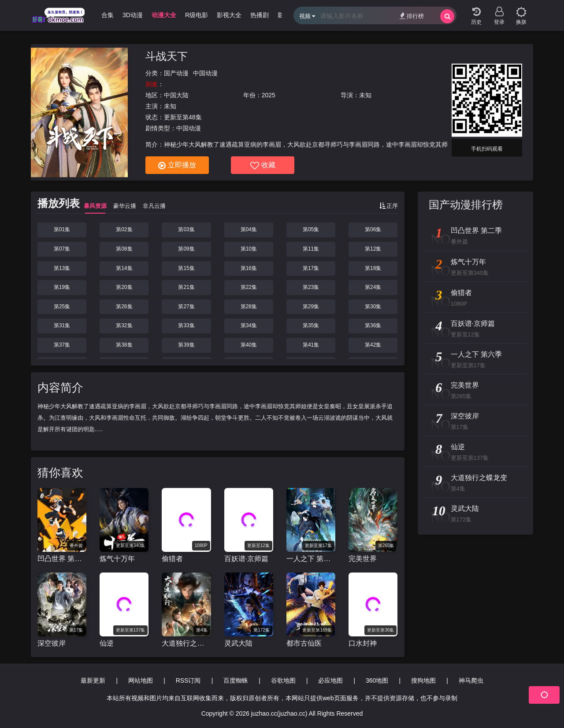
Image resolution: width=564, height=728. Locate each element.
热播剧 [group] (268, 15)
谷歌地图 (283, 680)
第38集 (124, 345)
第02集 (124, 229)
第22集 (249, 287)
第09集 (186, 249)
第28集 (249, 307)
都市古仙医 (304, 643)
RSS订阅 (188, 680)
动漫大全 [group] (172, 15)
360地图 (377, 680)
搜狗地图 (423, 680)
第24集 (373, 287)
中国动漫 (205, 73)
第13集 (62, 268)
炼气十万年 (117, 559)
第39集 (186, 345)
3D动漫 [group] (141, 15)
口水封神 (363, 643)
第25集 (62, 307)
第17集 (311, 268)
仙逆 (107, 643)
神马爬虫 (471, 680)
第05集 (311, 229)
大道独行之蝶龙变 (186, 643)
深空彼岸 (52, 643)
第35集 (311, 325)
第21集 (186, 287)
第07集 (62, 249)
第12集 (373, 249)
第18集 (373, 268)
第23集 (311, 287)
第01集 (62, 229)
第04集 (249, 229)
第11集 (311, 249)
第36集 (373, 325)
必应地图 (330, 680)
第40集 (249, 345)
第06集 (373, 229)
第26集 (124, 307)
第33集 (186, 325)
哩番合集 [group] (110, 15)
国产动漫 (176, 73)
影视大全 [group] (237, 15)
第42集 (373, 345)
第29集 (311, 307)
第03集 (186, 229)
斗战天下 (167, 56)
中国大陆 (176, 95)
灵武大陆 (238, 643)
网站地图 (141, 680)
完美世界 (363, 559)
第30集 (373, 307)
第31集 (62, 325)
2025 (269, 95)
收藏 (263, 166)
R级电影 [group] (205, 15)
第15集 (186, 268)
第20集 (124, 287)
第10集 (249, 249)
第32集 (124, 325)
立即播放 (177, 166)
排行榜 (412, 16)
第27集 (186, 307)
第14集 (124, 268)
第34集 (249, 325)
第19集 (62, 287)
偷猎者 (172, 559)
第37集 (62, 345)
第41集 (311, 345)
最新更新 (93, 680)
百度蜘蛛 (236, 680)
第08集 (124, 249)
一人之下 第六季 (311, 559)
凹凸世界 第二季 (62, 559)
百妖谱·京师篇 (246, 559)
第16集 (249, 268)
